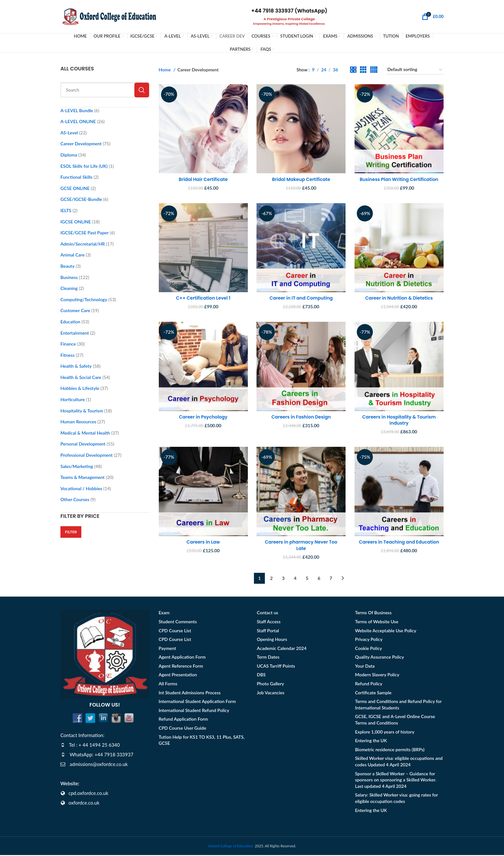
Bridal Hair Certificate (203, 179)
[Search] (105, 90)
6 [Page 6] (319, 579)
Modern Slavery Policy (377, 676)
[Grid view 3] (363, 71)
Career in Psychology (203, 418)
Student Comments (178, 622)
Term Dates (268, 658)
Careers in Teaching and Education (399, 543)
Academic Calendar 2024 (282, 649)
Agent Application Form (182, 658)
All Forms (168, 685)
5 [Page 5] (307, 579)
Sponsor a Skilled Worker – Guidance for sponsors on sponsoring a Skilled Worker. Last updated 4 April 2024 (396, 780)
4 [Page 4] (295, 579)
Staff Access (269, 622)
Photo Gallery (270, 685)
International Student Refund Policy (194, 711)
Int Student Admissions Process (190, 693)
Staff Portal (268, 631)
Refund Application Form (184, 720)
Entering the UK (371, 741)
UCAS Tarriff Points (276, 667)
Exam (164, 613)
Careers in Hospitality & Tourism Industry (399, 421)
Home (165, 70)
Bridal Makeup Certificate (301, 179)
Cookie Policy (369, 649)
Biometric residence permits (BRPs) (390, 750)
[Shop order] (415, 71)
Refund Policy (369, 685)
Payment (167, 649)
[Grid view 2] (353, 71)
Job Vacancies (271, 693)
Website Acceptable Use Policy (386, 631)
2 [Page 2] (271, 579)
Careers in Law (203, 543)
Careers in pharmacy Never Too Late (301, 546)
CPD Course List (175, 631)
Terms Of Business (373, 613)
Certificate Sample (373, 693)
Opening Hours (272, 640)
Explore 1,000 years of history (385, 732)
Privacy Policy (369, 640)
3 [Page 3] (283, 579)
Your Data (365, 667)
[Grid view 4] (374, 71)
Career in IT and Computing (301, 298)
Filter (71, 532)
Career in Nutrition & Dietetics (399, 298)
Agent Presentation (178, 676)
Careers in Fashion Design (301, 418)
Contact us (267, 613)
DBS (261, 676)
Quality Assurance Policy (380, 658)
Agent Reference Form (181, 667)
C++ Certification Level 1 (203, 298)
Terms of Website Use (377, 622)
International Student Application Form (197, 702)
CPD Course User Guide (183, 729)
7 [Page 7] (331, 579)
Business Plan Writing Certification (399, 179)
